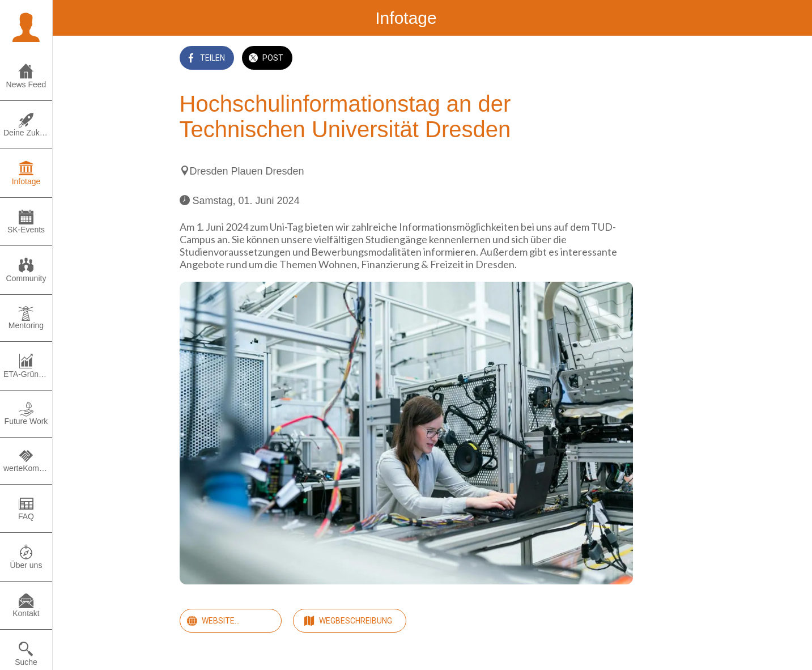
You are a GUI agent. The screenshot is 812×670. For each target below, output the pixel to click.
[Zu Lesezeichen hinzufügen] (619, 59)
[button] (26, 26)
